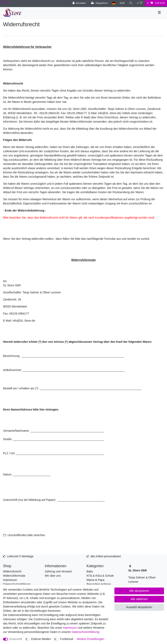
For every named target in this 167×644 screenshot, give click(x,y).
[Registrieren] (99, 3)
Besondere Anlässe (99, 584)
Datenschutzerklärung (17, 584)
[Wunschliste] (140, 3)
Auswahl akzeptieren (139, 607)
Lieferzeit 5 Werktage (20, 556)
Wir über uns (53, 576)
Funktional (67, 639)
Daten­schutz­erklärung (85, 632)
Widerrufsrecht (12, 571)
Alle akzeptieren (139, 591)
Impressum (10, 580)
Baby (90, 571)
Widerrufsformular (14, 576)
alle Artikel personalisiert (106, 556)
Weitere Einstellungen (90, 639)
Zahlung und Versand (58, 571)
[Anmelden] (79, 3)
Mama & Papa (96, 580)
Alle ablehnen (139, 599)
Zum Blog (5, 2)
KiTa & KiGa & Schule (100, 576)
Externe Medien (41, 639)
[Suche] (131, 3)
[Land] (114, 3)
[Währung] (122, 3)
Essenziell (16, 639)
